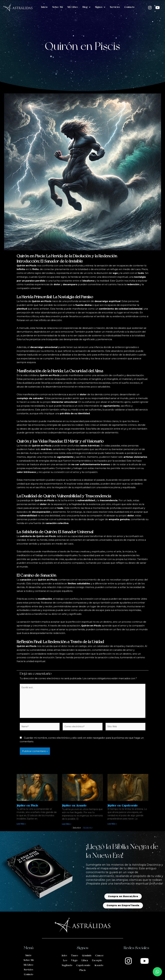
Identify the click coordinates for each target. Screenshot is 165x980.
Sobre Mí (58, 7)
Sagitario (67, 965)
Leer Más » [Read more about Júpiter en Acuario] (67, 824)
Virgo (74, 961)
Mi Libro (73, 7)
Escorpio (97, 961)
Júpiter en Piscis (27, 806)
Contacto (129, 7)
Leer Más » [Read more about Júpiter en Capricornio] (112, 824)
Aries (64, 956)
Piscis (82, 970)
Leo (65, 961)
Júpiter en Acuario (74, 806)
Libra (85, 961)
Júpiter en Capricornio (122, 806)
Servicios (115, 7)
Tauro (74, 956)
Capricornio (83, 965)
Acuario (99, 965)
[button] (157, 972)
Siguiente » (88, 828)
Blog (86, 7)
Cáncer (99, 956)
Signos (100, 7)
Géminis (87, 956)
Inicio (44, 7)
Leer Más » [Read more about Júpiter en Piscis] (21, 824)
